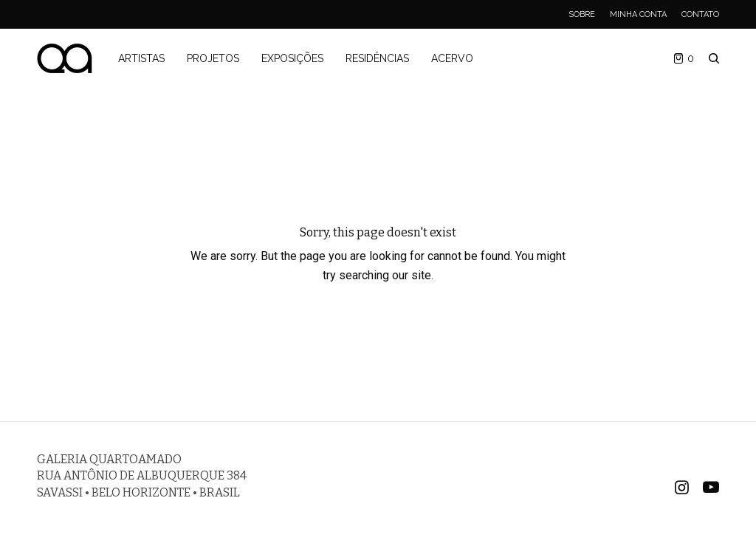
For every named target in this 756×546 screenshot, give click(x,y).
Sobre (582, 14)
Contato (700, 14)
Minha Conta (638, 14)
